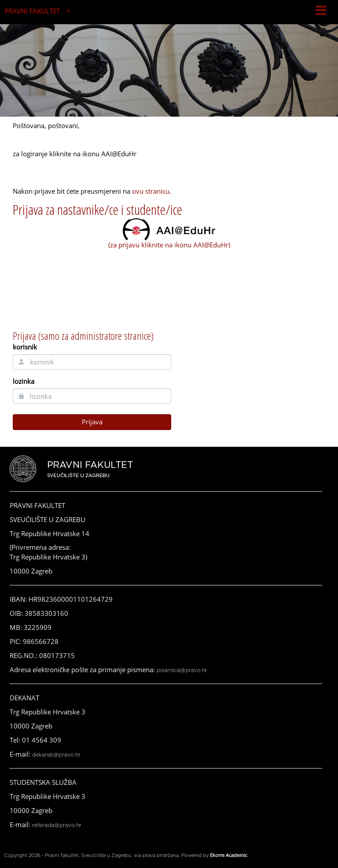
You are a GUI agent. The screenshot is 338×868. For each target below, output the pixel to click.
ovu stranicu (151, 191)
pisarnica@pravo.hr (182, 670)
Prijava (92, 422)
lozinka (24, 381)
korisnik (25, 347)
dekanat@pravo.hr (56, 755)
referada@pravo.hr (57, 825)
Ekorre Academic (229, 855)
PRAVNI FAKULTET (32, 11)
